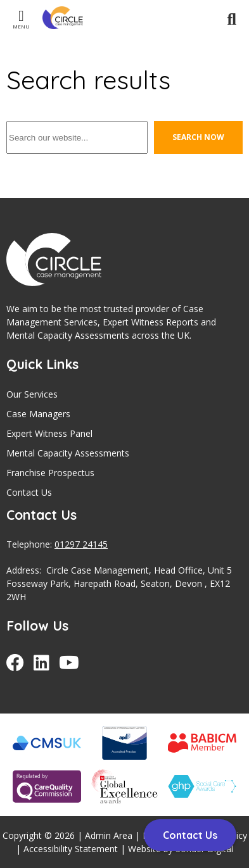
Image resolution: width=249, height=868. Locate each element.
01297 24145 (81, 544)
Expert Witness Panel (49, 433)
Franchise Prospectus (50, 473)
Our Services (32, 394)
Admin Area (109, 835)
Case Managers (38, 414)
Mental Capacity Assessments (68, 453)
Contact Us (29, 492)
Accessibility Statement (71, 849)
